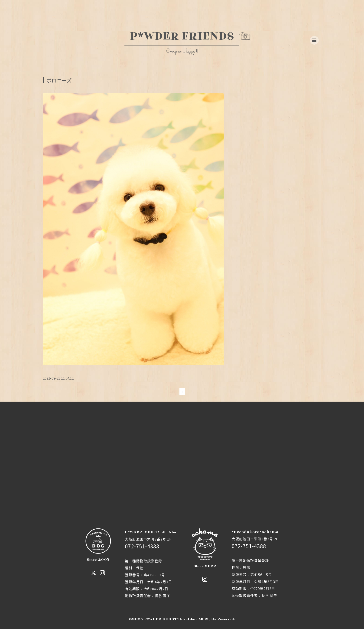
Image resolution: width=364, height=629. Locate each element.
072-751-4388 (142, 546)
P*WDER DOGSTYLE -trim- (171, 619)
